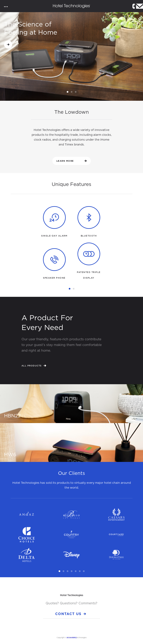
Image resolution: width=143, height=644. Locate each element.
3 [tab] (76, 92)
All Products (34, 366)
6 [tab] (80, 571)
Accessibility (72, 638)
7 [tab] (84, 571)
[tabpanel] (71, 57)
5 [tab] (76, 571)
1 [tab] (68, 92)
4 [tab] (72, 571)
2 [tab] (72, 92)
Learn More (72, 161)
